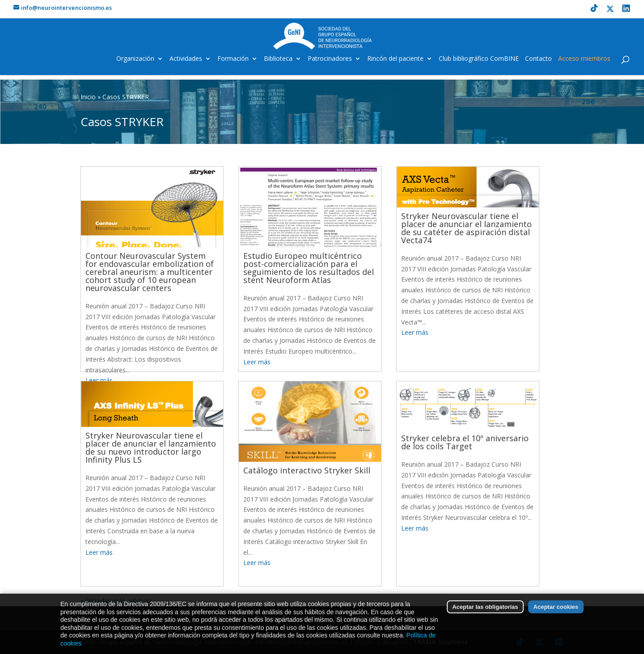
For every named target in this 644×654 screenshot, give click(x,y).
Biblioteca (278, 59)
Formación (233, 59)
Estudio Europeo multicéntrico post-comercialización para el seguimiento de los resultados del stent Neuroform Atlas (309, 268)
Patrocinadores (330, 59)
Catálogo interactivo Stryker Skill (307, 470)
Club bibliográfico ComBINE (479, 59)
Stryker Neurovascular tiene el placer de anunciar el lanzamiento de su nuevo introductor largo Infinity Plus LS (151, 447)
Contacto (538, 59)
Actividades (186, 59)
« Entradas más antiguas (116, 601)
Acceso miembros (584, 59)
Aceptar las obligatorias (485, 619)
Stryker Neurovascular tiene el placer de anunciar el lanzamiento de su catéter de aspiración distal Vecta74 (466, 228)
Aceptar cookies (556, 619)
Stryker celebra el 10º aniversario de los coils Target (465, 442)
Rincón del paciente (395, 59)
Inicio (88, 97)
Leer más (257, 362)
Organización (135, 59)
